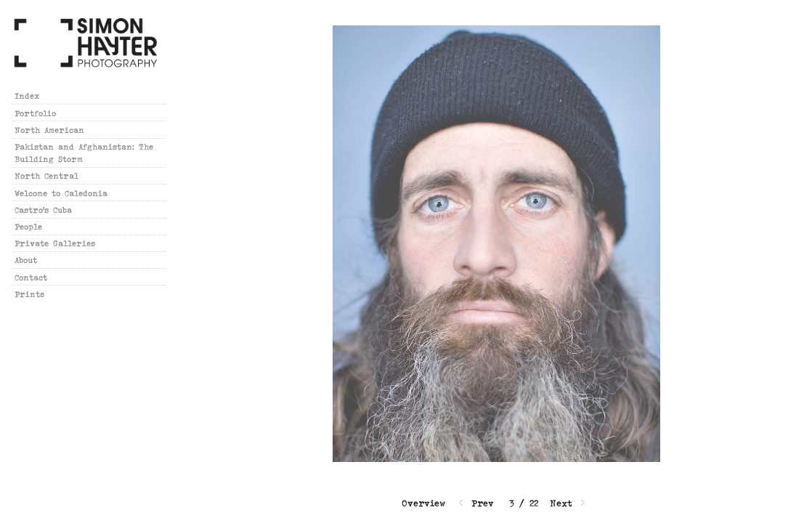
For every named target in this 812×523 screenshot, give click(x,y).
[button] (423, 503)
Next (569, 503)
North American (56, 130)
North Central (46, 175)
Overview (423, 503)
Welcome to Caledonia (61, 193)
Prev (475, 503)
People (28, 226)
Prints (29, 294)
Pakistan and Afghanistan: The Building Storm (84, 153)
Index (27, 96)
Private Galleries (55, 243)
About (26, 260)
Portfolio (35, 113)
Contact (31, 277)
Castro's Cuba (43, 210)
